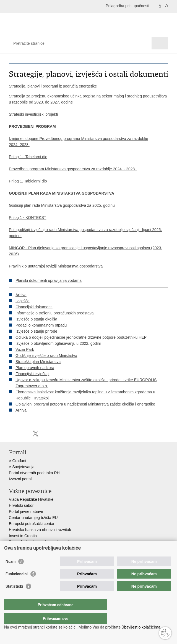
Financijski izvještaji (32, 374)
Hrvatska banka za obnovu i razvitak (40, 530)
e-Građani (17, 461)
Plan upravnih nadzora (35, 368)
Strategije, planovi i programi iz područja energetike (53, 86)
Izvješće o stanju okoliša (36, 319)
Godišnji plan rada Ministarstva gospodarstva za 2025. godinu (62, 205)
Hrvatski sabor (21, 505)
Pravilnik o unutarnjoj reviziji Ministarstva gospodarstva (56, 266)
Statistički (14, 597)
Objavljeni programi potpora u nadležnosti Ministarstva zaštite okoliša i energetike (85, 404)
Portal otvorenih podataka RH (34, 473)
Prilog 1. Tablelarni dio (28, 181)
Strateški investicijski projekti (34, 114)
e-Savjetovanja (22, 467)
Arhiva (21, 295)
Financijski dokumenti (34, 307)
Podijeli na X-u (36, 434)
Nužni (11, 573)
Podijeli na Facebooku (24, 434)
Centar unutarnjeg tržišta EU (33, 518)
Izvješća (23, 301)
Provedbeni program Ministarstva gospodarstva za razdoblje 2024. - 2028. (73, 169)
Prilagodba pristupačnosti (127, 6)
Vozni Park (25, 349)
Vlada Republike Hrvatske (31, 499)
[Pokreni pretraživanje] (141, 43)
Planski (22, 280)
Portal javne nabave (26, 512)
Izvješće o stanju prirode (36, 331)
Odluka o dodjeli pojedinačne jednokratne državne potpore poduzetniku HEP (81, 337)
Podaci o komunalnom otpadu (41, 325)
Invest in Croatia (23, 536)
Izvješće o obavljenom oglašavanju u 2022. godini (58, 343)
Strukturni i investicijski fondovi (35, 548)
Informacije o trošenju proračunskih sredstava (54, 313)
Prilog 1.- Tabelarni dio (28, 157)
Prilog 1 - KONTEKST (28, 218)
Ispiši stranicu (12, 434)
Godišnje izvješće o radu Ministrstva (46, 356)
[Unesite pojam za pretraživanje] (33, 43)
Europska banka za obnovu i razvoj (39, 542)
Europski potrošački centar (32, 524)
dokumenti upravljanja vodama (55, 280)
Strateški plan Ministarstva (38, 362)
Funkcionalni (17, 585)
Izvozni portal (20, 479)
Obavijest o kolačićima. (141, 627)
